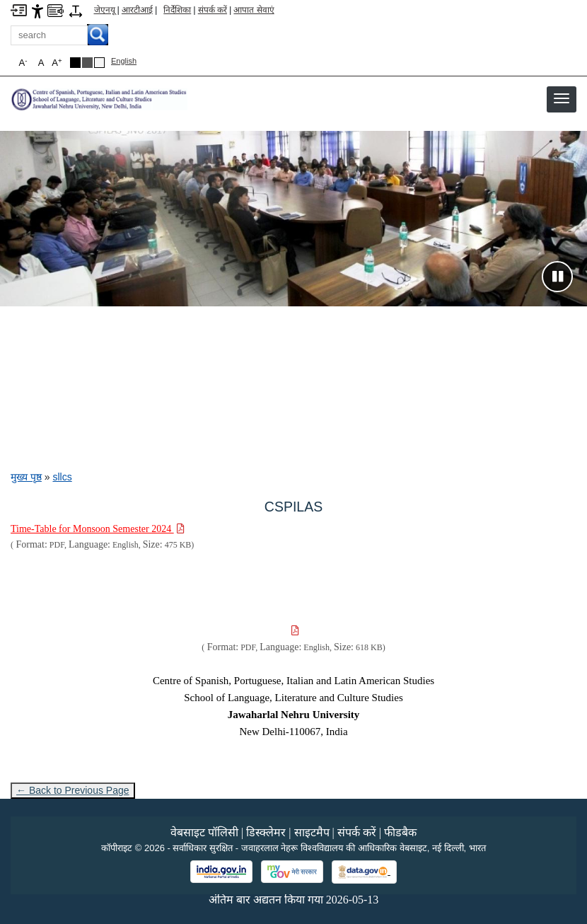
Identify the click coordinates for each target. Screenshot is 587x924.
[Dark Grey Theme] (87, 63)
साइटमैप (312, 832)
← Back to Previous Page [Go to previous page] (73, 790)
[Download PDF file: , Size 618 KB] (294, 631)
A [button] (57, 63)
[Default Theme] (99, 63)
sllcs (62, 477)
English (124, 61)
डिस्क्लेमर (266, 832)
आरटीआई (137, 10)
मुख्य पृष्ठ (26, 477)
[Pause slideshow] (557, 277)
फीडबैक (400, 832)
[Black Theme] (75, 63)
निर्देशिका (177, 10)
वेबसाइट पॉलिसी (204, 832)
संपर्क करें (213, 10)
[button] (562, 98)
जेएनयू (105, 10)
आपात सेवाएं (254, 10)
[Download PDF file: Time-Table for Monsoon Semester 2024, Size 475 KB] (98, 529)
